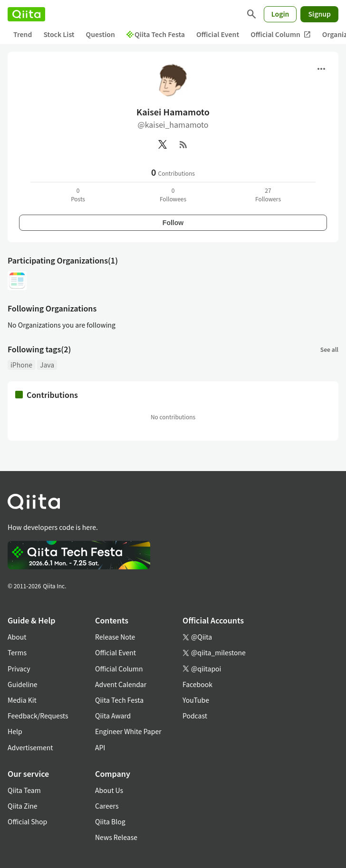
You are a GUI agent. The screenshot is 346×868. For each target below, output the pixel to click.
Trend (23, 34)
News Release (116, 837)
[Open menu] (321, 69)
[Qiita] (26, 14)
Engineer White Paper (128, 731)
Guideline (23, 684)
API (100, 747)
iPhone (21, 365)
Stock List (59, 34)
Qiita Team (24, 790)
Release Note (115, 637)
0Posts (78, 194)
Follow (173, 223)
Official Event (218, 34)
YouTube (196, 700)
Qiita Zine (23, 806)
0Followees (173, 194)
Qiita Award (113, 716)
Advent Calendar (121, 684)
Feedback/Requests (38, 716)
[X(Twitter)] (163, 144)
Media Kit (22, 700)
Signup (319, 14)
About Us (109, 790)
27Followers (268, 194)
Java (47, 365)
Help (15, 731)
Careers (107, 806)
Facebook (197, 684)
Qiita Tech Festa (156, 34)
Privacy (19, 669)
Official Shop (27, 821)
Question (101, 34)
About (17, 637)
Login (280, 14)
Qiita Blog (110, 821)
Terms (17, 652)
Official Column (281, 34)
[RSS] (183, 144)
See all (329, 349)
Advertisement (30, 747)
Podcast (195, 716)
